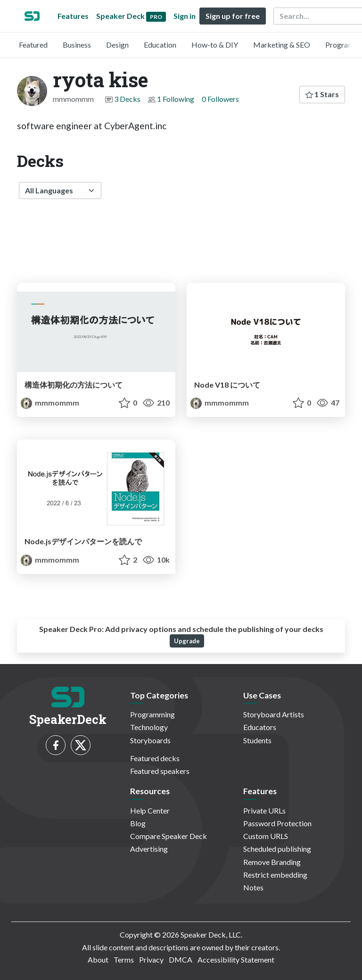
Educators (260, 727)
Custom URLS (266, 836)
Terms (124, 959)
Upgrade (187, 641)
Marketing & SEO (282, 45)
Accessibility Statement (236, 959)
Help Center (150, 810)
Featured (33, 45)
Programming (152, 714)
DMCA (181, 959)
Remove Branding (272, 862)
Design (117, 45)
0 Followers (220, 99)
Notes (253, 887)
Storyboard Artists (274, 714)
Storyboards (150, 740)
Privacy (151, 959)
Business (77, 45)
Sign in (185, 16)
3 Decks (127, 99)
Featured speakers (160, 771)
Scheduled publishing (277, 849)
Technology (149, 727)
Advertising (149, 849)
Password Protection (277, 823)
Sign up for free (233, 16)
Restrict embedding (275, 875)
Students (257, 740)
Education (160, 45)
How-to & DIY (215, 45)
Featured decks (155, 758)
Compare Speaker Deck (169, 836)
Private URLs (264, 810)
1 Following (176, 99)
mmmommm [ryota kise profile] (50, 403)
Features (73, 16)
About (98, 959)
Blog (138, 823)
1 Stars (322, 94)
